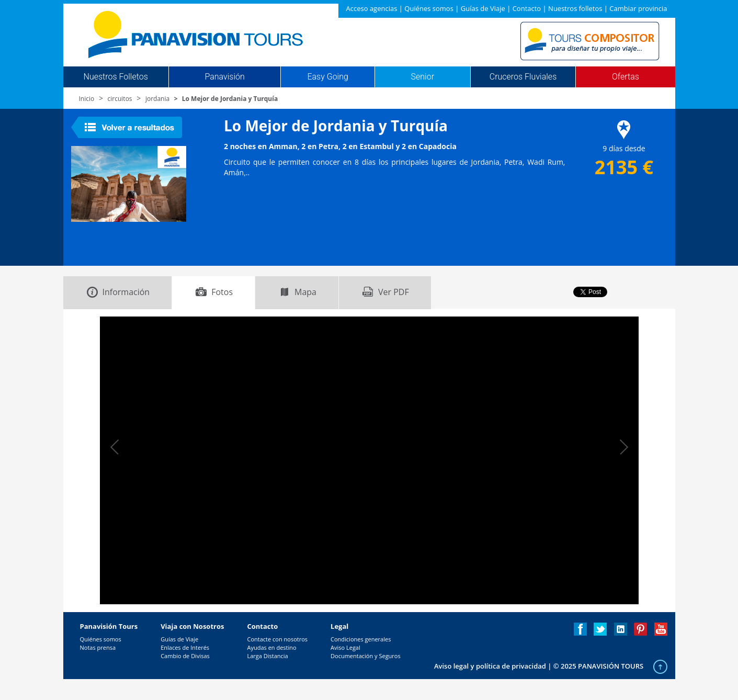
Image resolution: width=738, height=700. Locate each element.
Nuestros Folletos (116, 77)
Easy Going (327, 77)
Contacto (527, 8)
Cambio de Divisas (185, 656)
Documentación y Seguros (366, 656)
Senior (423, 77)
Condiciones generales (361, 639)
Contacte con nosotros (277, 639)
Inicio (87, 99)
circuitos (120, 99)
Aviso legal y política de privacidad (490, 666)
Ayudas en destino (271, 647)
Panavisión (224, 77)
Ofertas (626, 77)
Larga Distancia (267, 656)
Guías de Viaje (483, 8)
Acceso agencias (372, 8)
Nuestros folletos (575, 8)
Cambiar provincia (638, 8)
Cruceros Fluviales (523, 77)
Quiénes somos (429, 8)
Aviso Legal (345, 647)
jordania (157, 99)
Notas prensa (98, 647)
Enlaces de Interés (185, 647)
